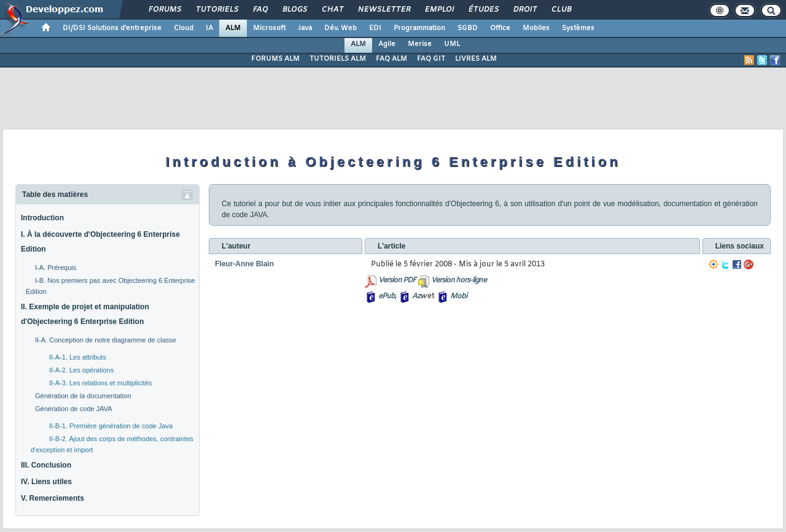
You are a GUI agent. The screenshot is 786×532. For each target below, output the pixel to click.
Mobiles (536, 28)
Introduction (42, 218)
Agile (387, 44)
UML (452, 44)
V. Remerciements (53, 498)
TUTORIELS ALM (338, 59)
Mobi (458, 296)
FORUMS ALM (275, 59)
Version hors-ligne (459, 280)
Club (561, 10)
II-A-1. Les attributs (78, 357)
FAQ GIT (431, 59)
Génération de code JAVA (74, 409)
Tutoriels (216, 10)
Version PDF (397, 280)
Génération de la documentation (83, 396)
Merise (420, 44)
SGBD (468, 28)
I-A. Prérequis (56, 268)
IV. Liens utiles (46, 482)
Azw (419, 296)
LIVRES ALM (476, 59)
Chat (332, 10)
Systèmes (578, 28)
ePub (387, 296)
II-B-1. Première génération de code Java (111, 426)
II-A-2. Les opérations (81, 370)
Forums (164, 10)
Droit (524, 10)
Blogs (294, 10)
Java (305, 28)
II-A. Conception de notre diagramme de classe (106, 340)
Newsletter (383, 10)
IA (209, 28)
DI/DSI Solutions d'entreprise (112, 28)
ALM (233, 28)
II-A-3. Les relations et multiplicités (101, 383)
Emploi (439, 10)
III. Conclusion (46, 465)
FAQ (260, 10)
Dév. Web (340, 28)
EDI (375, 28)
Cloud (184, 28)
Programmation (419, 28)
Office (500, 28)
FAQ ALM (391, 59)
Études (483, 10)
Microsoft (269, 28)
